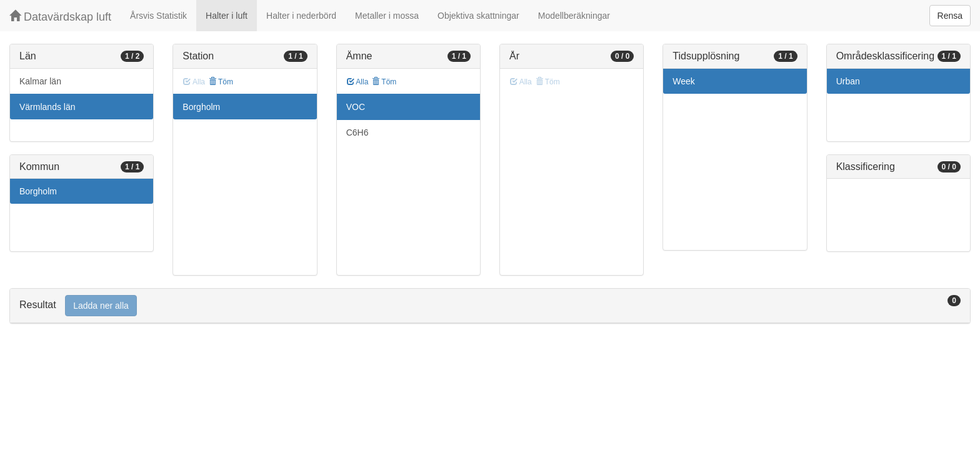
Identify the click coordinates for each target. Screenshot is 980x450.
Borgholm (38, 191)
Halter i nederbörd (301, 16)
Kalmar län (40, 81)
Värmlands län (47, 107)
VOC (356, 107)
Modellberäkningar (574, 16)
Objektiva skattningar (478, 16)
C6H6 (357, 132)
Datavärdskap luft (60, 17)
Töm (221, 82)
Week (684, 81)
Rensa (950, 16)
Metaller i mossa (387, 16)
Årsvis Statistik (158, 16)
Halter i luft (227, 16)
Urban (848, 81)
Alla (358, 82)
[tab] (490, 306)
